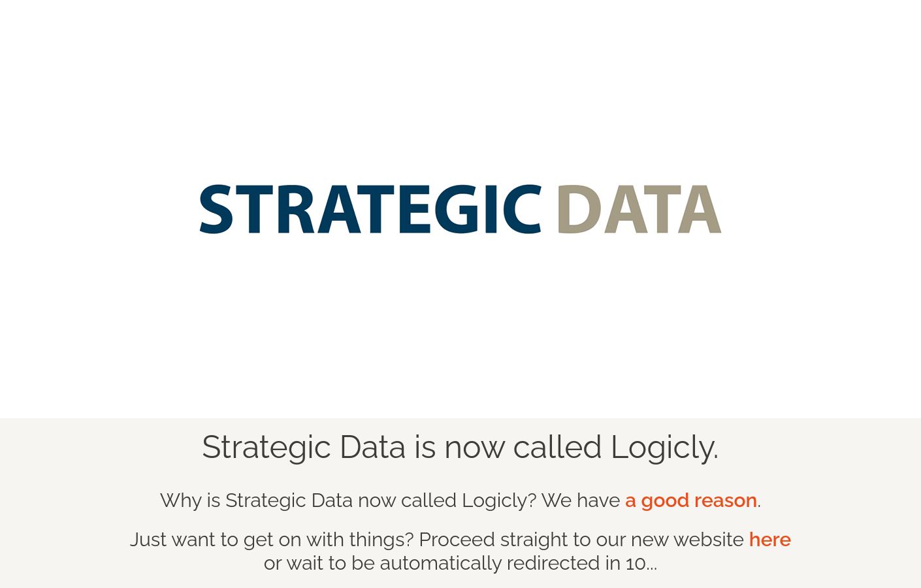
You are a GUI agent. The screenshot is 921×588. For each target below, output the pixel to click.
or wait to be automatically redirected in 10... (528, 551)
